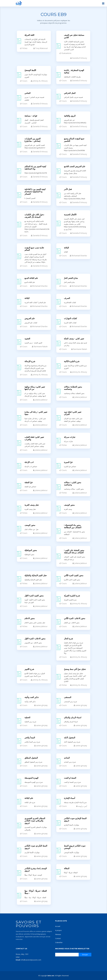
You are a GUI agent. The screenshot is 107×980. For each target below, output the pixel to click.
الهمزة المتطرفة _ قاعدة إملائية (74, 71)
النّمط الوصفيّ (30, 70)
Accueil (58, 926)
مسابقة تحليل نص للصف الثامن (74, 36)
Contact (58, 938)
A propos (58, 930)
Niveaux (58, 934)
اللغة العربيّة (29, 35)
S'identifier (59, 942)
